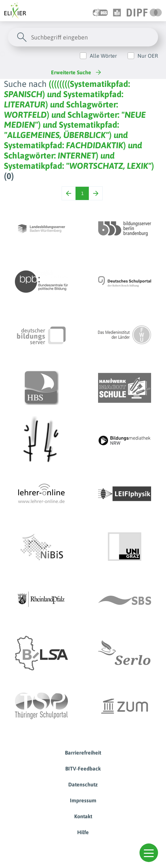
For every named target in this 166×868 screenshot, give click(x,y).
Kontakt (83, 816)
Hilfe (83, 832)
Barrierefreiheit (83, 753)
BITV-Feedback (83, 768)
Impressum (83, 800)
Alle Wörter (103, 56)
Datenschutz (83, 784)
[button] (149, 853)
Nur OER (148, 56)
